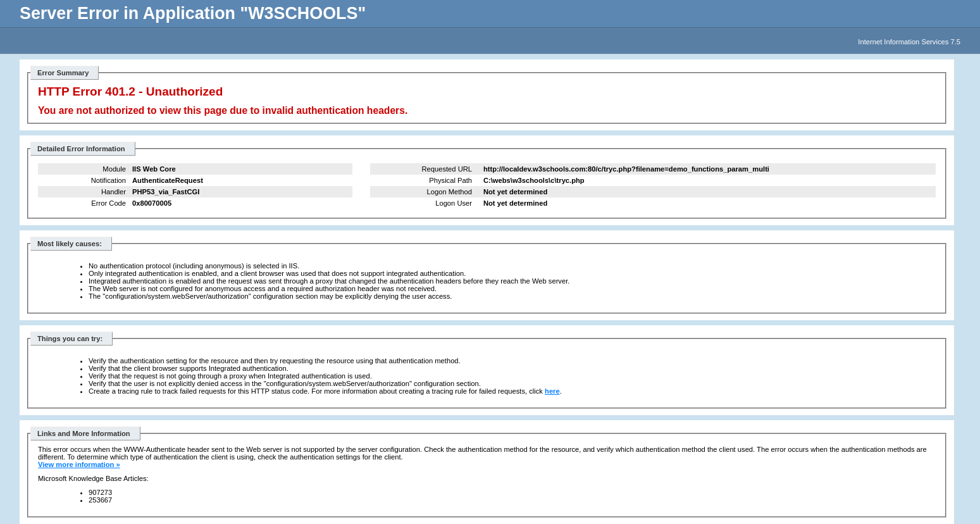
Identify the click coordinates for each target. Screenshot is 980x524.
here (552, 391)
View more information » (79, 465)
